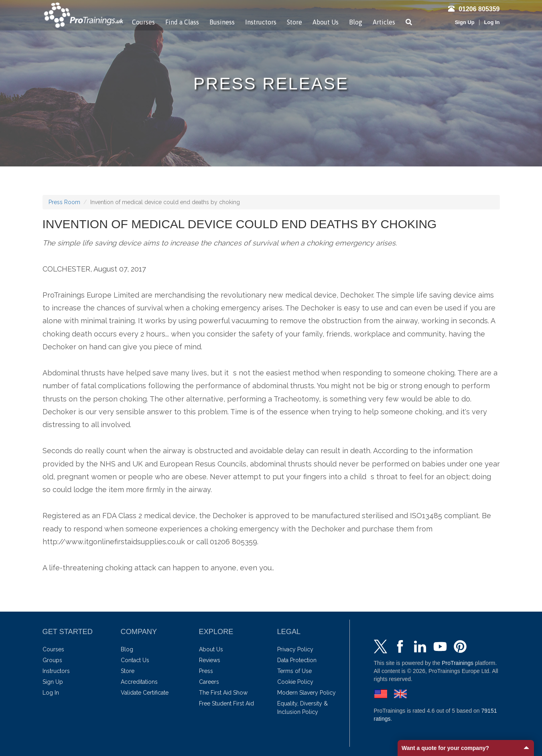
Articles (384, 22)
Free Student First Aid (226, 703)
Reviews (210, 660)
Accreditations (139, 682)
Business (222, 22)
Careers (209, 682)
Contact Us (135, 660)
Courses (143, 22)
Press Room (64, 202)
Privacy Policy (295, 649)
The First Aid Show (223, 693)
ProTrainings (458, 663)
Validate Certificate (145, 693)
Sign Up (465, 22)
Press (206, 671)
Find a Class (182, 22)
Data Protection (297, 660)
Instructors (261, 22)
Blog (356, 22)
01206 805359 (474, 9)
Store (294, 22)
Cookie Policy (295, 682)
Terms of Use (294, 671)
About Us (326, 22)
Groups (52, 660)
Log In (492, 22)
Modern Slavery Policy (307, 693)
